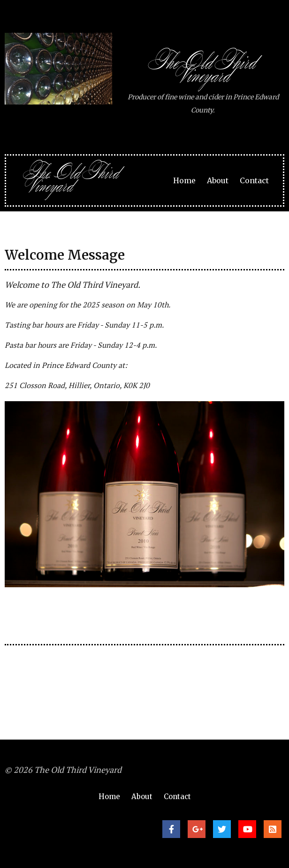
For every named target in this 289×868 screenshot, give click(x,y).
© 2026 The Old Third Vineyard (63, 770)
